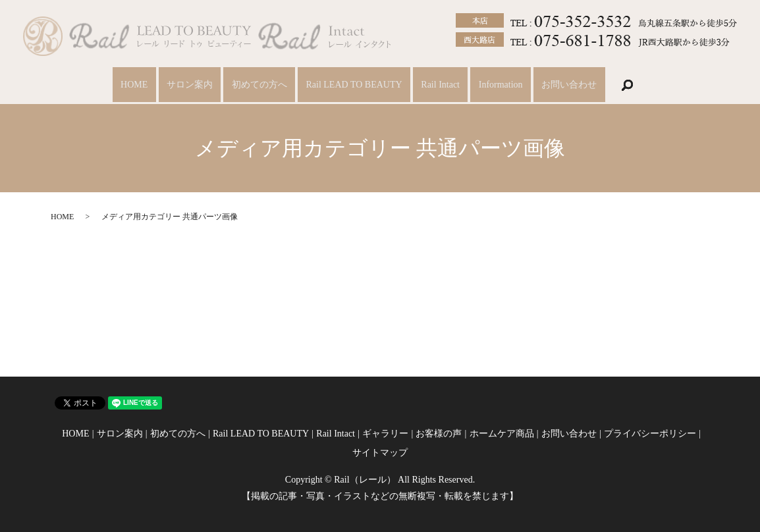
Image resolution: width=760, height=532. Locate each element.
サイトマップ (380, 453)
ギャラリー (385, 434)
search (641, 85)
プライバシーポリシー (650, 434)
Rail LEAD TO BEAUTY (354, 85)
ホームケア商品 (502, 434)
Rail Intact (444, 85)
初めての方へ (256, 85)
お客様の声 (439, 434)
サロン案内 (182, 85)
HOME (122, 85)
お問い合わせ (581, 85)
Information (508, 85)
